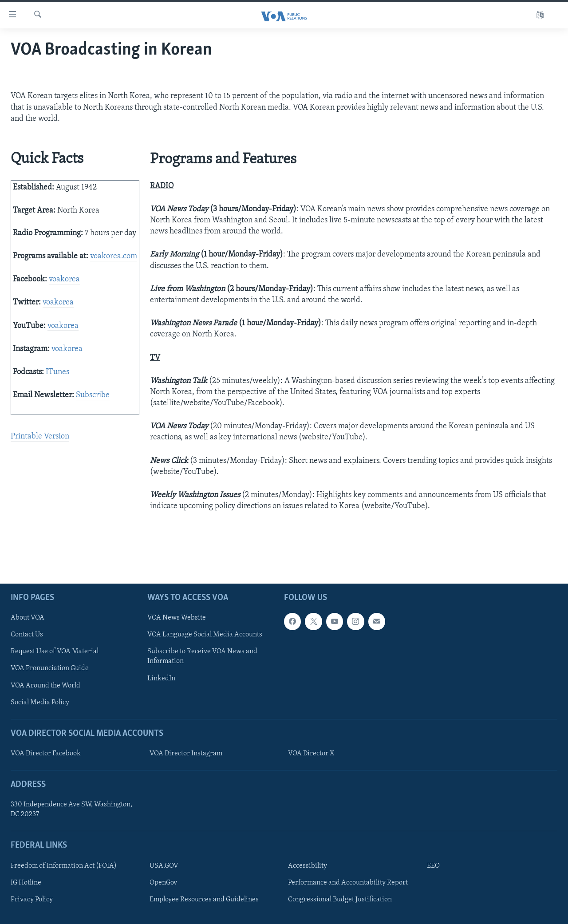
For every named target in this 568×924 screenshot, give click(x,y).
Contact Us (27, 635)
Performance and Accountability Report (348, 883)
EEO (433, 866)
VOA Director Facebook (46, 754)
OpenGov (163, 883)
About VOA (28, 618)
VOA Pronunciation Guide (50, 669)
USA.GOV (164, 866)
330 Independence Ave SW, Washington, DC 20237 (71, 810)
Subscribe (93, 395)
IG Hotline (26, 883)
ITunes (57, 372)
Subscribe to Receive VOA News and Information (202, 657)
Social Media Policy (40, 703)
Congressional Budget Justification (340, 900)
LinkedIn (161, 679)
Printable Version (40, 436)
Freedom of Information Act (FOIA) (64, 866)
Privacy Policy (32, 900)
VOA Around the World (45, 686)
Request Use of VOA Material (55, 652)
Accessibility (308, 866)
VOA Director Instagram (186, 754)
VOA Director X (311, 754)
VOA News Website (177, 618)
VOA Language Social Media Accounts (205, 635)
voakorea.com (114, 256)
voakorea (64, 279)
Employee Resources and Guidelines (204, 900)
